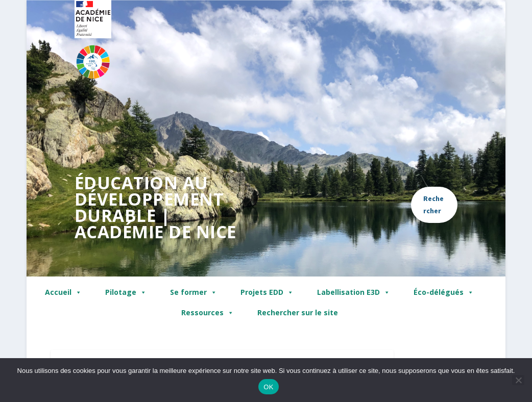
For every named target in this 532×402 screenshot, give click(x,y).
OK (268, 387)
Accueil (63, 292)
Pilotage (126, 292)
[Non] (518, 380)
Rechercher (433, 205)
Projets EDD (267, 292)
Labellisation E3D (354, 292)
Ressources (208, 313)
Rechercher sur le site (298, 312)
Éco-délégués (444, 292)
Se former (194, 292)
